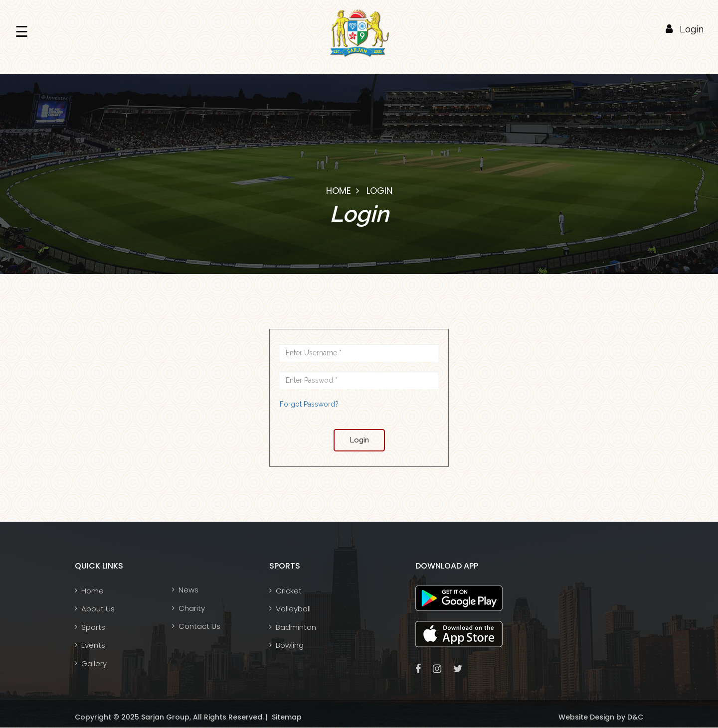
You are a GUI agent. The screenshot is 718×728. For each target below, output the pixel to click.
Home (339, 191)
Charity (192, 608)
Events (93, 645)
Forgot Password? (309, 404)
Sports (93, 627)
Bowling (290, 645)
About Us (98, 609)
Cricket (289, 591)
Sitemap (286, 717)
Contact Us (199, 626)
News (188, 590)
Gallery (94, 663)
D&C (634, 717)
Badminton (296, 627)
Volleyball (293, 609)
